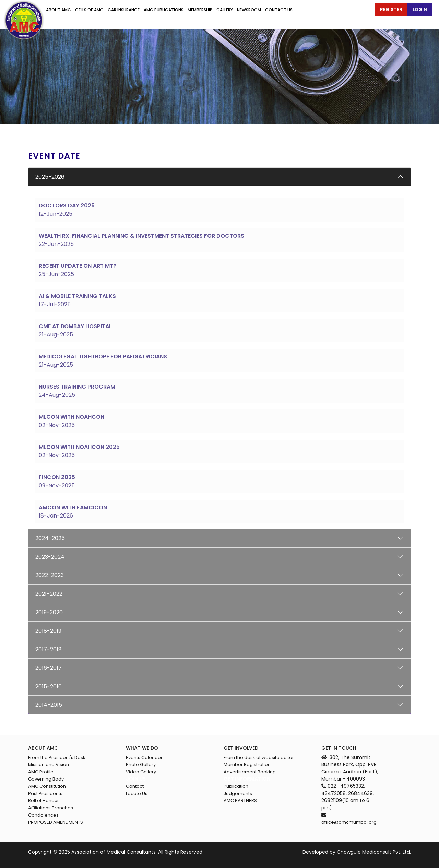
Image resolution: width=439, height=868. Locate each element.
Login (420, 9)
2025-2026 (50, 177)
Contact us (279, 10)
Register (391, 9)
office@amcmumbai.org (349, 822)
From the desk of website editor (259, 757)
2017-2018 (49, 649)
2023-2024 (50, 557)
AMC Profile (41, 772)
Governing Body (46, 779)
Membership (200, 10)
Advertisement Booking (250, 772)
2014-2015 (49, 705)
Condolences (43, 815)
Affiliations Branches (51, 808)
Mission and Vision (49, 765)
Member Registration (247, 765)
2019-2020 (49, 612)
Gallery (225, 10)
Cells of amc (89, 10)
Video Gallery (141, 772)
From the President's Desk (57, 757)
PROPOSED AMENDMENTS (56, 822)
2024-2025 (50, 538)
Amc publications (164, 10)
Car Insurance (124, 10)
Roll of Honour (44, 801)
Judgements (238, 793)
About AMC (58, 10)
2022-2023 (50, 575)
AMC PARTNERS (240, 801)
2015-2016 (49, 686)
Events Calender (144, 757)
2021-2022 (49, 594)
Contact (135, 786)
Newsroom (249, 10)
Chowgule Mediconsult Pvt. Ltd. (374, 852)
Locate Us (137, 793)
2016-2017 (49, 668)
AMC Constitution (47, 786)
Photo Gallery (141, 765)
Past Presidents (45, 793)
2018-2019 (48, 631)
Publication (236, 786)
